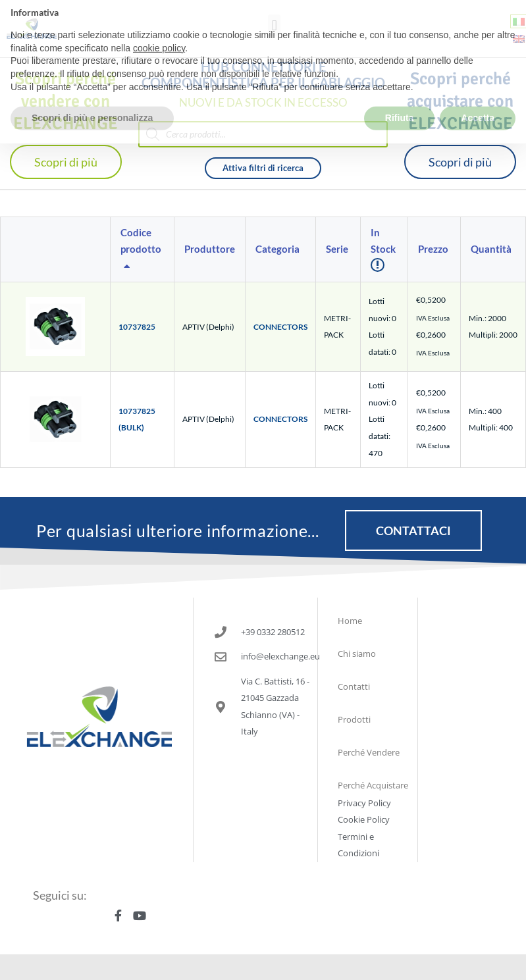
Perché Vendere (369, 752)
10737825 (137, 327)
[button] (274, 25)
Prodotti (354, 719)
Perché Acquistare (373, 785)
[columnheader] (143, 250)
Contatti (354, 686)
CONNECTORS (280, 327)
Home (350, 621)
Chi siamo (357, 654)
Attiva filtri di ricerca (263, 168)
